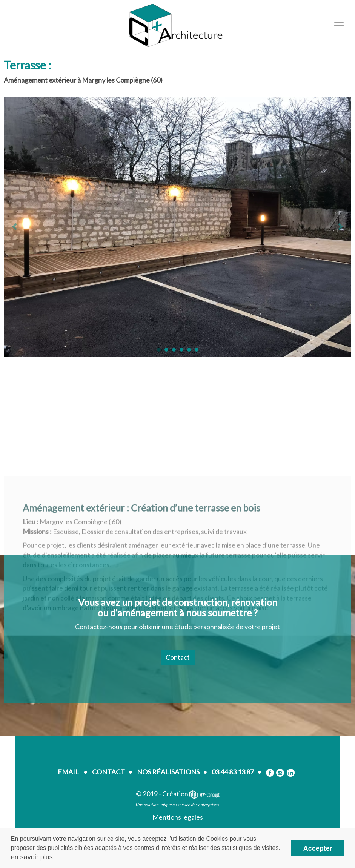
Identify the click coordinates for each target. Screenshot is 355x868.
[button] (159, 350)
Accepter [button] (318, 848)
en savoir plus (32, 857)
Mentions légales (178, 817)
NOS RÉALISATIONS (168, 772)
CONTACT (108, 772)
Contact (178, 657)
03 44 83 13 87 (233, 772)
